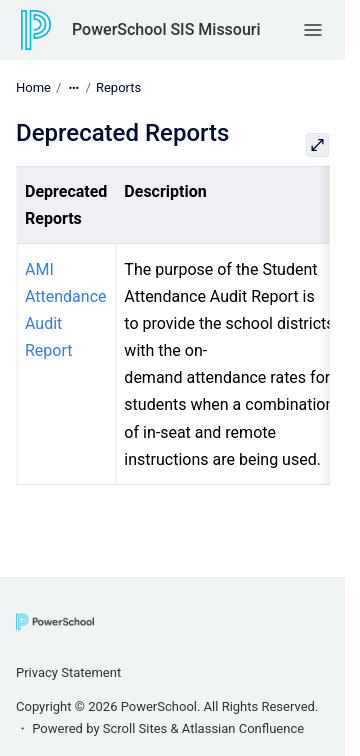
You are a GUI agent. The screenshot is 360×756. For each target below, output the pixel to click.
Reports (118, 87)
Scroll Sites (135, 728)
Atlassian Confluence (243, 728)
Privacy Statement (68, 672)
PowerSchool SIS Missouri (166, 29)
